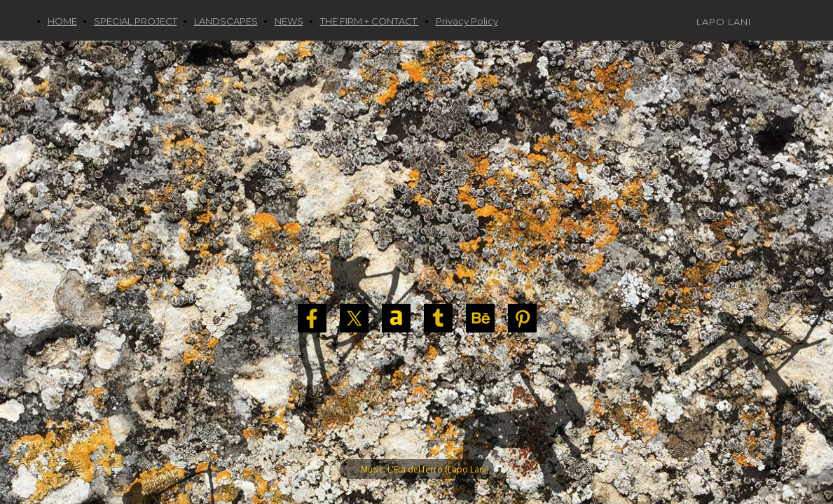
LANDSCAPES (226, 21)
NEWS (289, 21)
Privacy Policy (467, 21)
